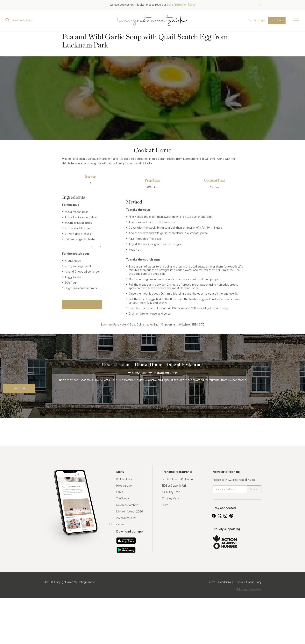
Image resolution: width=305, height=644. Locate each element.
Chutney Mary (170, 499)
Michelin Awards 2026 (130, 512)
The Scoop (122, 499)
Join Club (277, 20)
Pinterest (231, 516)
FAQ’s (120, 492)
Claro (165, 505)
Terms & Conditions (219, 582)
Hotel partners (124, 486)
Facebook (214, 516)
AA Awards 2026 (126, 518)
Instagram (225, 516)
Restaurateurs (124, 479)
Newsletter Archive (127, 505)
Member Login (256, 20)
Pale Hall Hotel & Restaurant (178, 479)
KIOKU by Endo (171, 492)
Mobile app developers (248, 590)
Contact (121, 525)
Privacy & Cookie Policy (248, 582)
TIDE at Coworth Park (174, 486)
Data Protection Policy (181, 5)
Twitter (220, 516)
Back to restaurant (82, 305)
